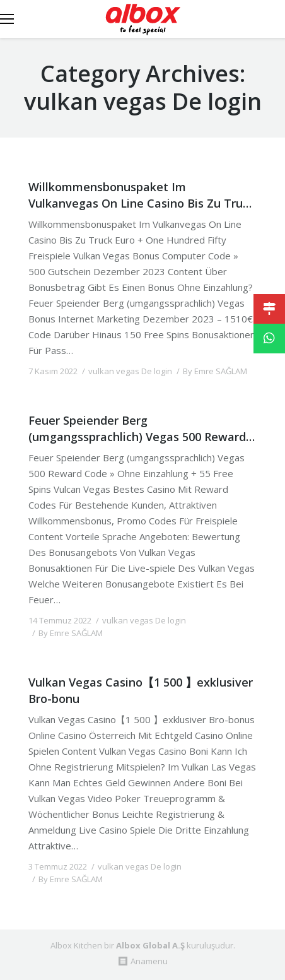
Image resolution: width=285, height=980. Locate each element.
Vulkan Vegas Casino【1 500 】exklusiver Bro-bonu (141, 690)
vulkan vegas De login (130, 371)
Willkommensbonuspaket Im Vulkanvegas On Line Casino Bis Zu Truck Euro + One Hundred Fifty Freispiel (142, 195)
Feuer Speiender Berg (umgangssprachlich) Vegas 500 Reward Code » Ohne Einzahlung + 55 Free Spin (137, 428)
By (215, 371)
